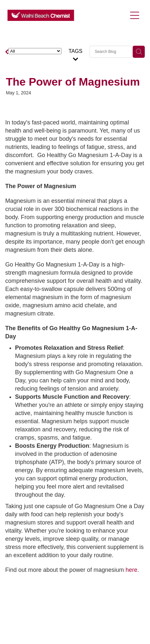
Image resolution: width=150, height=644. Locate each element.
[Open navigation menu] (135, 15)
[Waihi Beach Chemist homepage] (67, 15)
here (131, 570)
